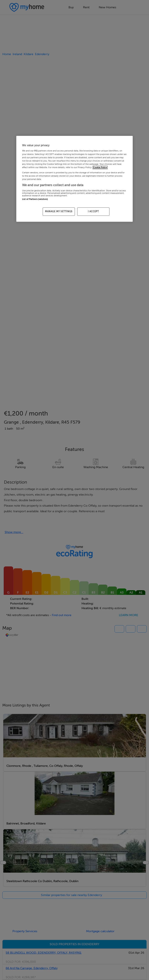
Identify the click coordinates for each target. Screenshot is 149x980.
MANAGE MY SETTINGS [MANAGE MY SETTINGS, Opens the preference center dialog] (59, 211)
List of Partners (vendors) (35, 199)
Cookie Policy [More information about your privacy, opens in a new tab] (100, 167)
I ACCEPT (93, 211)
